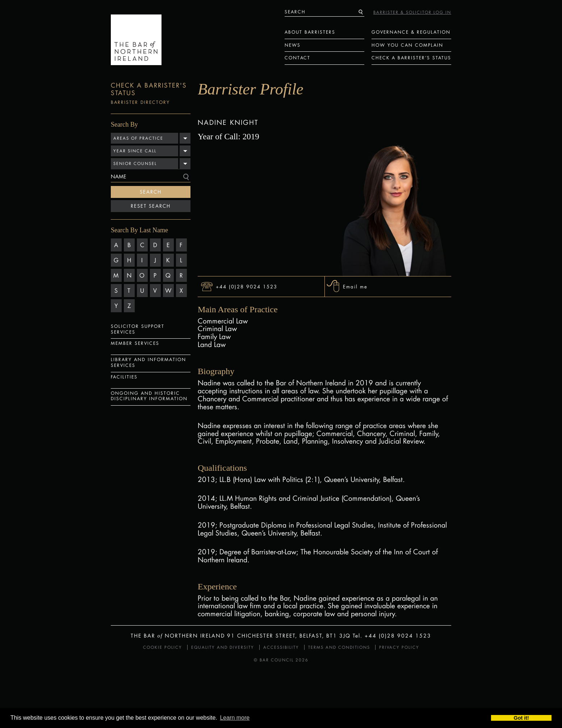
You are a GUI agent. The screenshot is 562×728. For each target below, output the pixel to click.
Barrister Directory (140, 102)
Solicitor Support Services (138, 329)
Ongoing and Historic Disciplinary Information (149, 396)
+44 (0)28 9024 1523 (247, 286)
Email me (355, 286)
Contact (297, 58)
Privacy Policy (399, 647)
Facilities (124, 377)
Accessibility (281, 647)
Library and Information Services (148, 362)
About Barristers (310, 32)
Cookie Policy (163, 647)
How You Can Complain (407, 45)
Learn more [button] (235, 718)
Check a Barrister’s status (411, 58)
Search (151, 192)
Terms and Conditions (339, 647)
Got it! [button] (521, 718)
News (293, 45)
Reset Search (151, 206)
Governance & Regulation (411, 32)
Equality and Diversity (223, 647)
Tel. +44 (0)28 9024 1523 (392, 636)
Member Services (135, 343)
